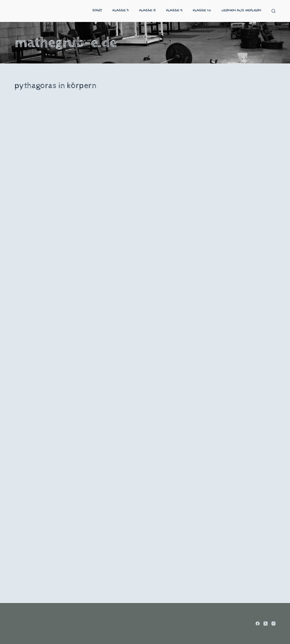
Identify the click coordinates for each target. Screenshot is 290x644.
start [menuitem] (97, 11)
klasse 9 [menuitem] (174, 11)
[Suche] (273, 11)
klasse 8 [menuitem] (147, 11)
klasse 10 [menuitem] (202, 11)
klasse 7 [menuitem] (121, 11)
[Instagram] (273, 624)
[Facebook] (258, 624)
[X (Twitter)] (266, 624)
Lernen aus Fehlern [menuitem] (241, 11)
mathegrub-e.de (66, 43)
